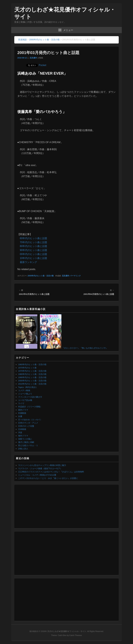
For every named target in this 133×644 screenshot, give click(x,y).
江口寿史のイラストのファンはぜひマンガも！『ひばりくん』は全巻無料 (51, 472)
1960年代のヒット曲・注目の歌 (32, 364)
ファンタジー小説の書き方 (30, 397)
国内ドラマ (23, 410)
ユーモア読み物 (25, 400)
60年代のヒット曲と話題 (33, 238)
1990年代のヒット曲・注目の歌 (32, 377)
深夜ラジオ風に (25, 439)
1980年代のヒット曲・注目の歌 (32, 374)
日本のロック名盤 (26, 426)
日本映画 (22, 429)
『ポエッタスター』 (71, 348)
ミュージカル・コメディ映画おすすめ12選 (37, 475)
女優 (20, 416)
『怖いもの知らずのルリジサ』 (94, 348)
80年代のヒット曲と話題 (33, 246)
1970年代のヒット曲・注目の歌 (32, 371)
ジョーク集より (25, 394)
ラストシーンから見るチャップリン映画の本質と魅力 (42, 465)
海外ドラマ (23, 436)
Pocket (42, 65)
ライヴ (21, 403)
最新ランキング (28, 262)
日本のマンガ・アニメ (28, 423)
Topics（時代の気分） (28, 387)
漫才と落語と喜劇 (26, 442)
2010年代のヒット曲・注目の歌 (32, 384)
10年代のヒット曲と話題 (33, 258)
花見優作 (33, 58)
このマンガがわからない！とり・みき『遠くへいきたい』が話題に (48, 478)
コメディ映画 (24, 390)
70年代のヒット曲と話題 (33, 242)
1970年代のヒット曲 (27, 368)
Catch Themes (76, 635)
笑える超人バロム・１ (28, 445)
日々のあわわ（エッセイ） (30, 420)
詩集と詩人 (23, 449)
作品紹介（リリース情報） (30, 407)
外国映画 (22, 413)
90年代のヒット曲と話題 (33, 250)
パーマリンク (75, 276)
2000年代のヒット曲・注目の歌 (41, 276)
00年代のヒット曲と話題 (33, 254)
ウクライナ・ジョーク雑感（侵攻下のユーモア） (40, 468)
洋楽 (20, 432)
